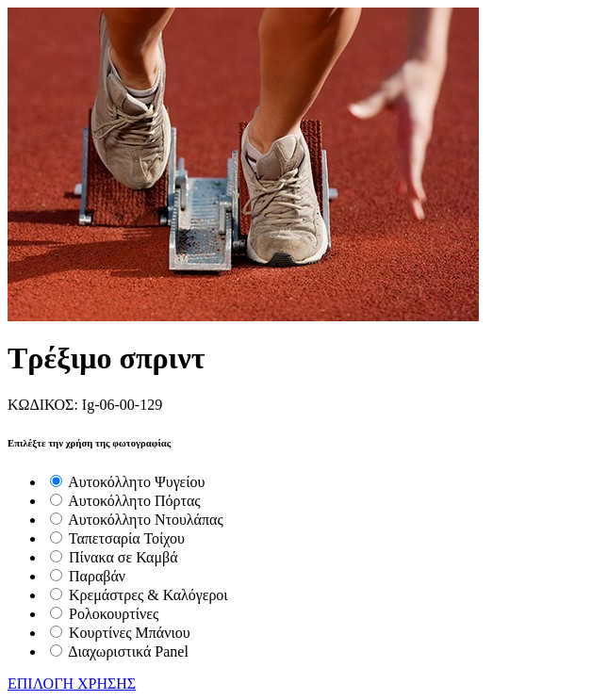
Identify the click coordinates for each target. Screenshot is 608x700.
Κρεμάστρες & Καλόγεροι (148, 595)
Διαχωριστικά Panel (128, 651)
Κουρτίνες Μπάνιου (130, 633)
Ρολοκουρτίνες (114, 614)
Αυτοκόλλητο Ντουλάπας (146, 520)
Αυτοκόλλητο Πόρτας (134, 501)
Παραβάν (97, 576)
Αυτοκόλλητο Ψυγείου (136, 482)
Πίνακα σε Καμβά (123, 557)
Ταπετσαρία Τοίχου (127, 538)
